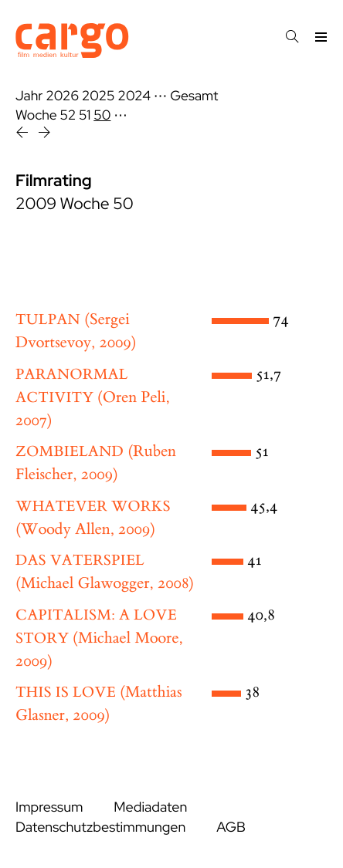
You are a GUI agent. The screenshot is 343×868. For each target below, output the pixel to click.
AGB (231, 827)
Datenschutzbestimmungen (100, 827)
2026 (62, 96)
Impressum (49, 807)
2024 (134, 96)
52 (68, 115)
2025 (98, 96)
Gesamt (194, 96)
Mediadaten (150, 807)
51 (85, 115)
